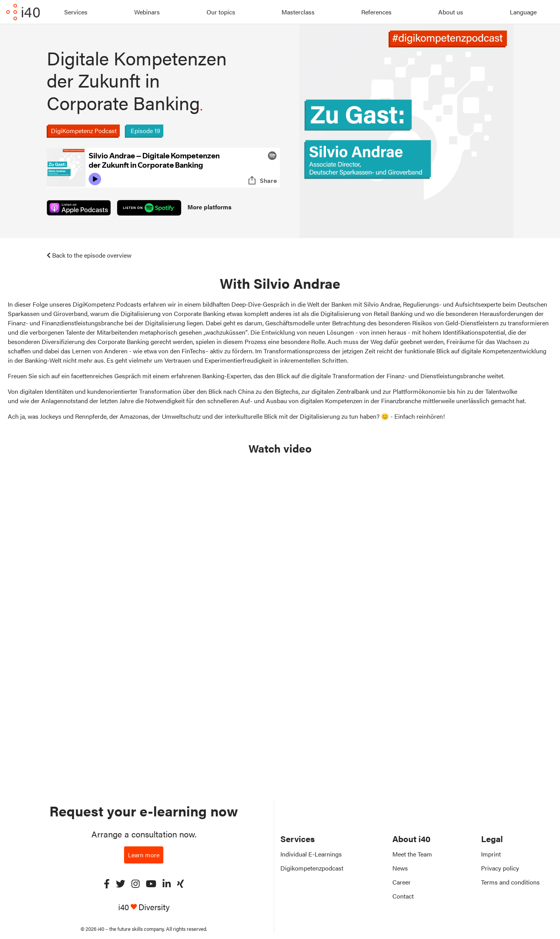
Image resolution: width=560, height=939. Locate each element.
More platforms (209, 207)
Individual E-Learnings (311, 854)
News (400, 868)
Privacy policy (500, 868)
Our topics (221, 12)
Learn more (144, 855)
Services (76, 12)
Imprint (491, 854)
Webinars (147, 12)
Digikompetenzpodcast (312, 868)
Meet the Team (412, 854)
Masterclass (298, 12)
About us (451, 12)
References (376, 12)
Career (402, 882)
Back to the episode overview (89, 255)
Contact (403, 896)
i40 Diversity (144, 907)
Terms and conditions (510, 882)
